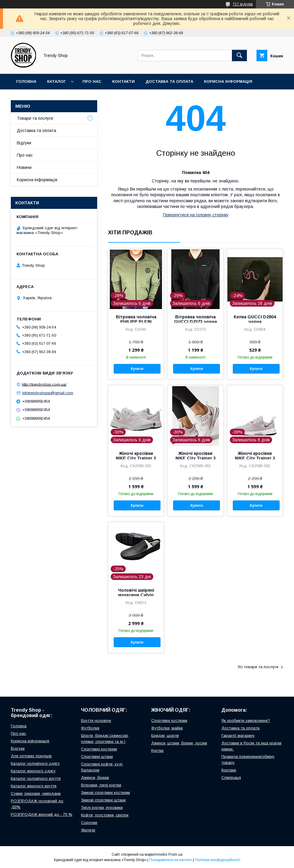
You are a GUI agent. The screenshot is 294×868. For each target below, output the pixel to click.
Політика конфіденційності (217, 860)
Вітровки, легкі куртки (101, 785)
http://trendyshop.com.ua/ (44, 384)
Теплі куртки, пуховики (102, 808)
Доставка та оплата (169, 81)
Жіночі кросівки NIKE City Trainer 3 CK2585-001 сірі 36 (136, 458)
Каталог (56, 81)
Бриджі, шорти (165, 736)
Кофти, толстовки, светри (105, 815)
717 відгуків (243, 4)
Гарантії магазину (238, 736)
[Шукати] (239, 56)
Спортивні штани (97, 757)
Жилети (88, 830)
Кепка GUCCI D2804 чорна (255, 319)
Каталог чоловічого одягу (35, 763)
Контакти (123, 81)
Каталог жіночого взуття (34, 786)
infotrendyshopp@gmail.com (48, 393)
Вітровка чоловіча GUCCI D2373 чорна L (195, 322)
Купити (137, 369)
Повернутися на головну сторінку (196, 215)
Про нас (92, 81)
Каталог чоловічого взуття (36, 778)
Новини (24, 167)
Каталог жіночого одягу (33, 771)
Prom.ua (175, 854)
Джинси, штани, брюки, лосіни (179, 743)
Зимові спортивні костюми (105, 793)
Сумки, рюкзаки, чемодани (36, 793)
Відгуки (25, 97)
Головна (26, 81)
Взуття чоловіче (96, 721)
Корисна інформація (228, 81)
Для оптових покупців (31, 756)
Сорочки (89, 823)
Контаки (229, 770)
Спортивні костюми (99, 749)
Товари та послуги (35, 118)
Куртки (157, 751)
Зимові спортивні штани (103, 800)
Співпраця (231, 778)
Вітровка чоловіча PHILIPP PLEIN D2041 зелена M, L (136, 322)
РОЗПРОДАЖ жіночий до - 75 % (42, 814)
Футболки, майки (167, 728)
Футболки (90, 728)
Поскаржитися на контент (171, 860)
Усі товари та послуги (258, 667)
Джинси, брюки (95, 778)
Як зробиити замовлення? (246, 721)
